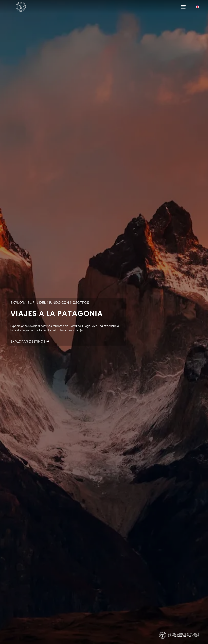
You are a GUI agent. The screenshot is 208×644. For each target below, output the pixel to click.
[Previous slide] (7, 322)
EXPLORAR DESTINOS (30, 342)
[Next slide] (201, 322)
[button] (183, 7)
